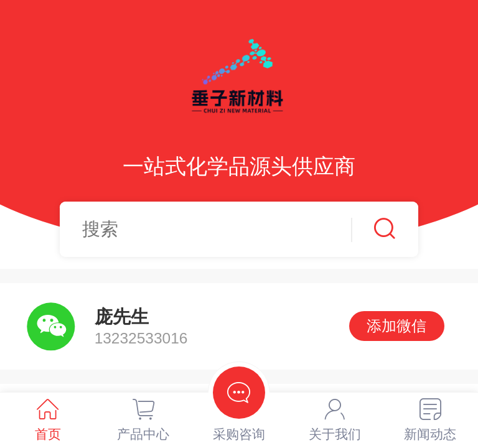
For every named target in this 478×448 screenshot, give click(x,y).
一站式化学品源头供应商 (239, 166)
